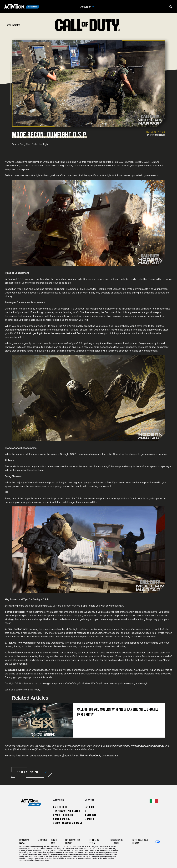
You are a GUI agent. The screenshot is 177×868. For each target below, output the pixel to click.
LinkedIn (89, 819)
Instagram (90, 815)
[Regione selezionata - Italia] (154, 801)
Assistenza (43, 840)
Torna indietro (11, 25)
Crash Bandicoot (62, 819)
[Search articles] (171, 7)
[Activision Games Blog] (22, 7)
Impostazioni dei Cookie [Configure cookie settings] (117, 842)
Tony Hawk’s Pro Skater (66, 811)
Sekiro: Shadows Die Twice (68, 823)
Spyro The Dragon (63, 815)
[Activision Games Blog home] (31, 802)
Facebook (90, 807)
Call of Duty (60, 807)
